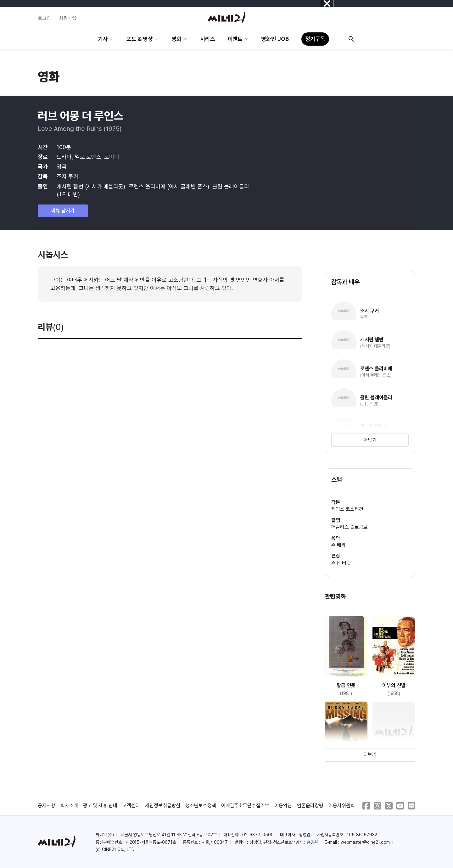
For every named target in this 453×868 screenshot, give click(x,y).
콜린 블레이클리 (231, 186)
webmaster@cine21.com (365, 842)
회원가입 (68, 18)
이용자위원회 (342, 806)
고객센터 (131, 806)
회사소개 (69, 806)
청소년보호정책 (201, 806)
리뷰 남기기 (63, 211)
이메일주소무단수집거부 (245, 806)
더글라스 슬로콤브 (350, 527)
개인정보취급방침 (163, 806)
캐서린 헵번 (71, 186)
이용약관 (283, 806)
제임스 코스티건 (347, 509)
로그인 (44, 18)
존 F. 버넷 (341, 563)
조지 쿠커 (68, 176)
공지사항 (47, 806)
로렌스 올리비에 (148, 186)
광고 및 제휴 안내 (100, 806)
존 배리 (338, 545)
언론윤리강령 (310, 806)
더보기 (370, 440)
